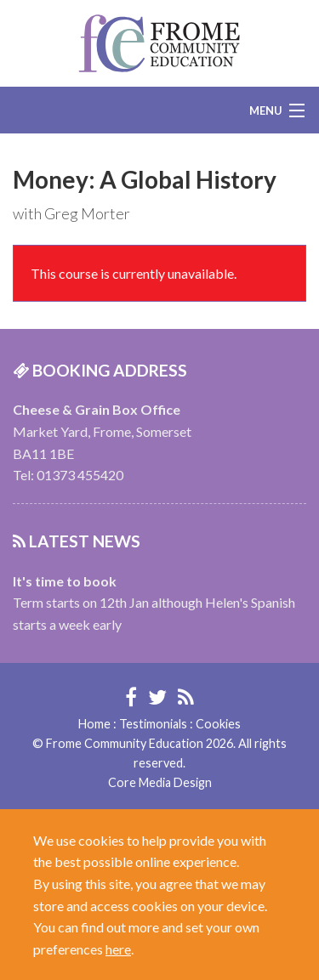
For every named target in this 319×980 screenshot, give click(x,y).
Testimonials (153, 724)
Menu (266, 110)
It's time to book (65, 581)
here (118, 949)
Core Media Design (160, 782)
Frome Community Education (159, 43)
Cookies (218, 724)
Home (94, 724)
